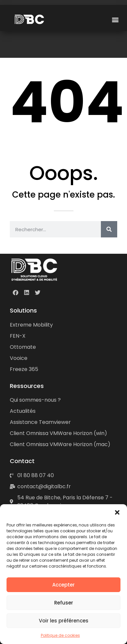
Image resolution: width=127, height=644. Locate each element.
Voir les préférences (64, 621)
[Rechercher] (109, 229)
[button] (117, 512)
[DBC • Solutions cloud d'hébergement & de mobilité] (34, 270)
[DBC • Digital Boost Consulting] (30, 19)
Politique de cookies (60, 635)
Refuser (64, 603)
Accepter (63, 585)
